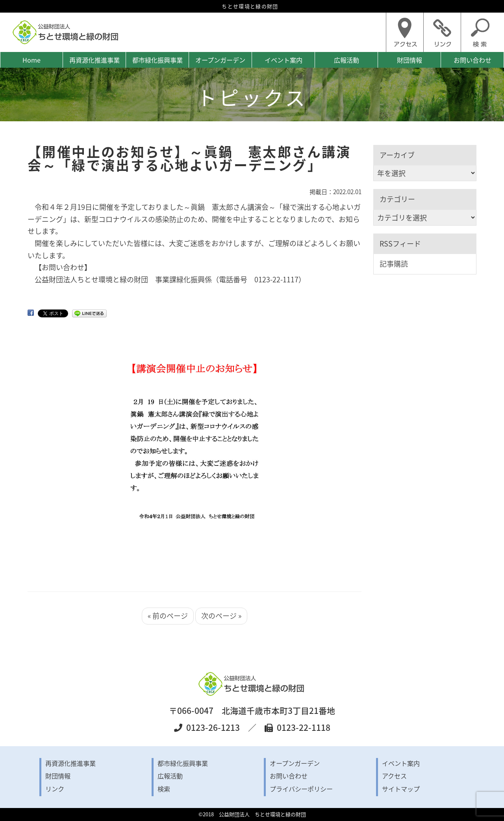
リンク (55, 789)
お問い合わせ (472, 60)
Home (31, 60)
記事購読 (394, 264)
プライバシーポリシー (301, 789)
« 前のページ (168, 616)
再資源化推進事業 (94, 60)
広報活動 (346, 60)
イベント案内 (283, 60)
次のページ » (221, 616)
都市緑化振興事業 (157, 60)
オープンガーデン (220, 60)
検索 (164, 789)
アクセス (394, 776)
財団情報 (409, 60)
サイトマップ (401, 789)
